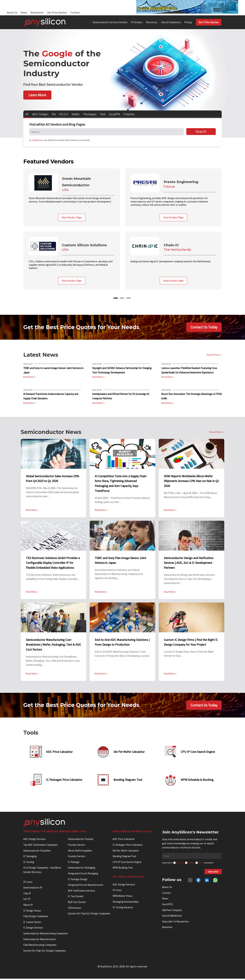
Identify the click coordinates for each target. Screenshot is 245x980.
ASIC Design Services (35, 840)
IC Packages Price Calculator (128, 846)
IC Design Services (33, 929)
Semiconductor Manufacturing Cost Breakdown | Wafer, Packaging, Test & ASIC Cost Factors (54, 644)
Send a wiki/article (172, 917)
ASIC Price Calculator (124, 840)
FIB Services (75, 909)
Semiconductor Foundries (37, 852)
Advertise (167, 928)
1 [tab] (116, 298)
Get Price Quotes (57, 12)
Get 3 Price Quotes (209, 22)
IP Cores (117, 891)
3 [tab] (129, 298)
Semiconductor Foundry (81, 840)
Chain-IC (172, 245)
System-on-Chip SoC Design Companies (45, 952)
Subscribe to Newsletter (175, 923)
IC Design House (32, 912)
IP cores (28, 883)
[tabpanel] (122, 231)
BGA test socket (77, 903)
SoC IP (27, 900)
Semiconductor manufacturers (40, 940)
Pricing (188, 22)
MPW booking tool (123, 869)
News (24, 12)
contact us (37, 140)
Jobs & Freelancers (171, 22)
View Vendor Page (72, 217)
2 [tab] (122, 298)
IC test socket (76, 898)
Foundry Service (76, 846)
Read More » (30, 376)
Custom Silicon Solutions (85, 245)
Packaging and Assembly (126, 903)
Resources (152, 22)
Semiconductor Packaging (82, 869)
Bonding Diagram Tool (124, 858)
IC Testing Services (123, 909)
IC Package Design (78, 880)
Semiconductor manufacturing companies (46, 935)
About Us (12, 12)
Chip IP (27, 895)
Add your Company (172, 911)
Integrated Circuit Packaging (83, 875)
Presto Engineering (181, 182)
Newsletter (37, 12)
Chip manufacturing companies (40, 946)
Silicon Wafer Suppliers (80, 852)
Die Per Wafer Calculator (126, 852)
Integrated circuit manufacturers (86, 886)
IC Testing (29, 863)
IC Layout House (32, 923)
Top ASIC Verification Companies (41, 846)
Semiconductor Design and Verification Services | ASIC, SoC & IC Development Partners (189, 562)
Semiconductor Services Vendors (110, 22)
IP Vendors (137, 22)
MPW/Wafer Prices (123, 897)
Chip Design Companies (36, 918)
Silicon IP (28, 906)
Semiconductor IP (33, 889)
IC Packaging (30, 858)
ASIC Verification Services (81, 892)
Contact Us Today (204, 327)
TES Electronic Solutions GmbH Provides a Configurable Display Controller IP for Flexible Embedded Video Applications (53, 562)
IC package (74, 863)
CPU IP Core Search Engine (127, 863)
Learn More (37, 95)
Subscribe (213, 873)
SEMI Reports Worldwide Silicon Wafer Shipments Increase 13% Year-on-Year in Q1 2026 (191, 481)
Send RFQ (167, 906)
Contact (75, 12)
